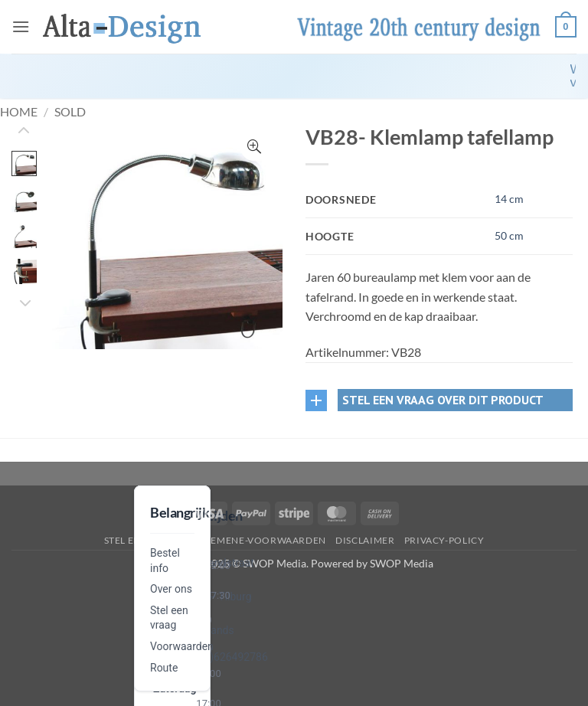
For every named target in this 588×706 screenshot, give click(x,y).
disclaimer (365, 540)
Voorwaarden (182, 646)
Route (164, 668)
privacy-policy (444, 540)
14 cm (509, 199)
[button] (21, 26)
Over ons (171, 589)
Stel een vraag (144, 540)
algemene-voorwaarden (259, 540)
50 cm (509, 235)
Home (19, 111)
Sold (70, 111)
